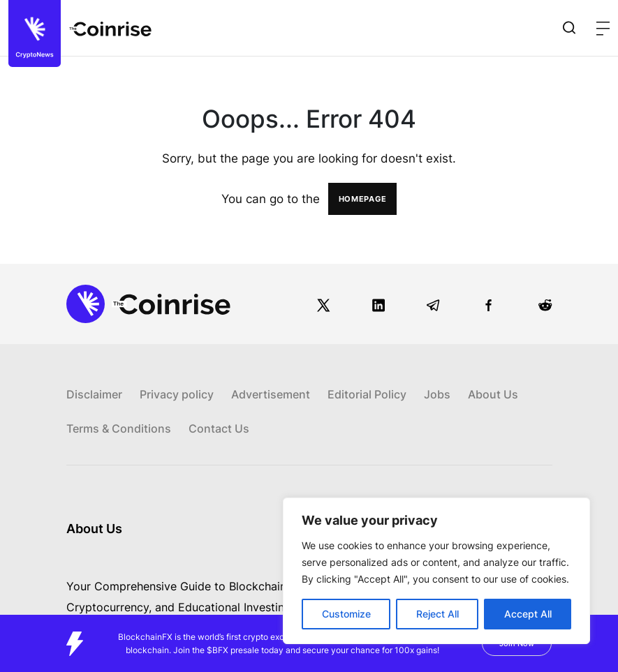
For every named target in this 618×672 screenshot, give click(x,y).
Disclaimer (94, 394)
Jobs (437, 394)
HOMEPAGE (363, 199)
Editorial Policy (367, 394)
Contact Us (219, 428)
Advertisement (271, 394)
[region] (436, 571)
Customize (346, 614)
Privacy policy (177, 394)
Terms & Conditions (119, 428)
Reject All (437, 614)
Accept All (528, 614)
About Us (493, 394)
